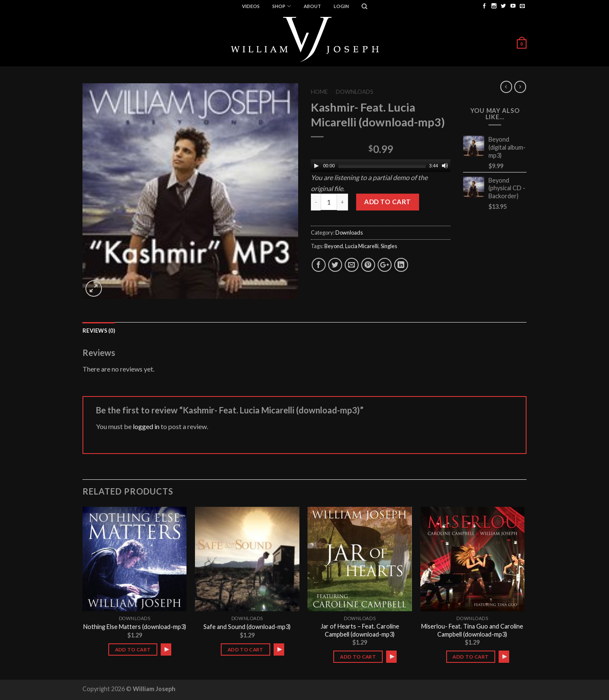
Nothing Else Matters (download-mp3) (135, 627)
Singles (389, 246)
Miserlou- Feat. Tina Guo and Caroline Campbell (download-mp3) (472, 630)
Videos (251, 6)
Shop (282, 6)
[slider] (382, 166)
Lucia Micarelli (362, 246)
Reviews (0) (99, 331)
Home (319, 92)
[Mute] (445, 166)
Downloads (355, 92)
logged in (146, 426)
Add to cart (387, 202)
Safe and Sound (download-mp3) (247, 627)
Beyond (334, 246)
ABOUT (312, 6)
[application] (381, 166)
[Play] (316, 166)
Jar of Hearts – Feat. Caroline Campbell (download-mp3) (360, 630)
